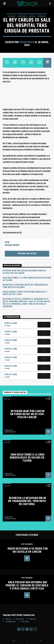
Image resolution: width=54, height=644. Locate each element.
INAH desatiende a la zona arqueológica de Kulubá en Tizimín (27, 279)
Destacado (12, 16)
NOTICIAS (32, 16)
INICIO (8, 619)
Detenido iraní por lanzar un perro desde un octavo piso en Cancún (24, 272)
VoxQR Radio (27, 42)
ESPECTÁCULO (22, 16)
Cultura (7, 442)
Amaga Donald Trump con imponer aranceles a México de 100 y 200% (25, 293)
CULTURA (25, 622)
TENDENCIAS (42, 16)
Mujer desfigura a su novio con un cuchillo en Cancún (28, 550)
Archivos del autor (27, 254)
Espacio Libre (11, 323)
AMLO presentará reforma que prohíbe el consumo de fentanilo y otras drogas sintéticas (27, 585)
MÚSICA (33, 619)
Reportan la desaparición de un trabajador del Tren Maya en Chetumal (25, 286)
